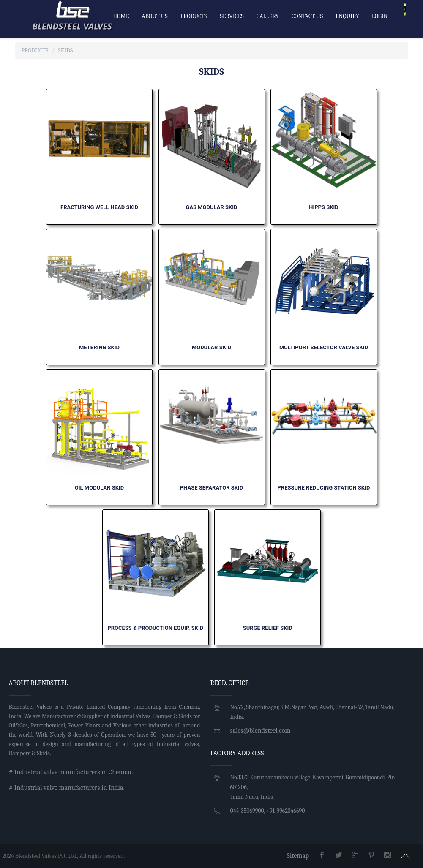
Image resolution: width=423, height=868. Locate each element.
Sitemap (298, 856)
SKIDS (65, 50)
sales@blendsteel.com (260, 731)
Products (35, 50)
